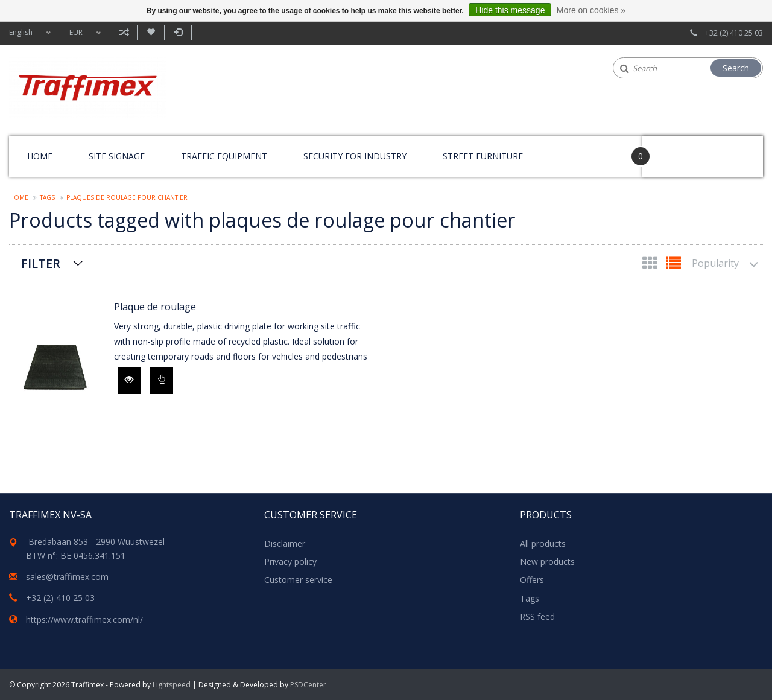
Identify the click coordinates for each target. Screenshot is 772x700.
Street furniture (483, 156)
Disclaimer (285, 543)
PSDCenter (308, 685)
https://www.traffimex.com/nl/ (84, 619)
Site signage (117, 156)
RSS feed (537, 616)
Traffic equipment (224, 156)
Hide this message (510, 10)
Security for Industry (355, 156)
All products (543, 543)
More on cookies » (591, 10)
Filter (41, 263)
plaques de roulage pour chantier (127, 197)
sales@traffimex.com (67, 577)
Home (40, 156)
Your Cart (676, 151)
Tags (47, 197)
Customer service (298, 580)
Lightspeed (172, 685)
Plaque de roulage (155, 307)
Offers (532, 580)
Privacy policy (290, 562)
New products (547, 562)
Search (736, 68)
